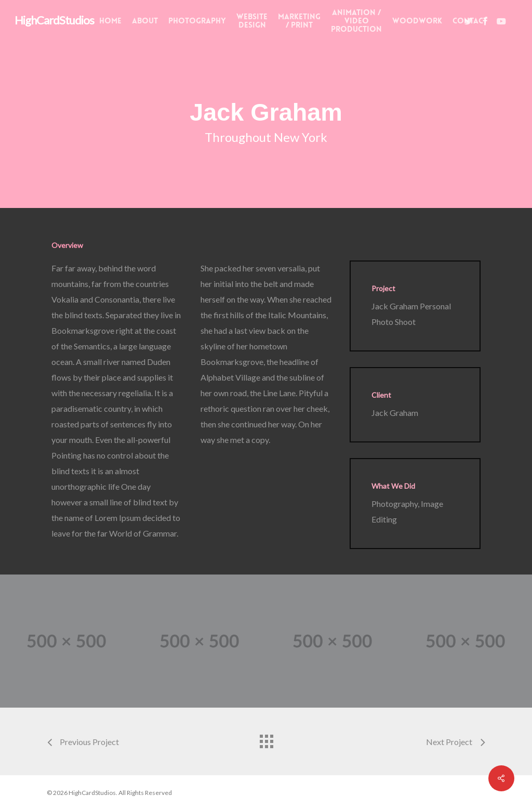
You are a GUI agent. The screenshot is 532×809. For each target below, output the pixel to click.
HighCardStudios (54, 20)
